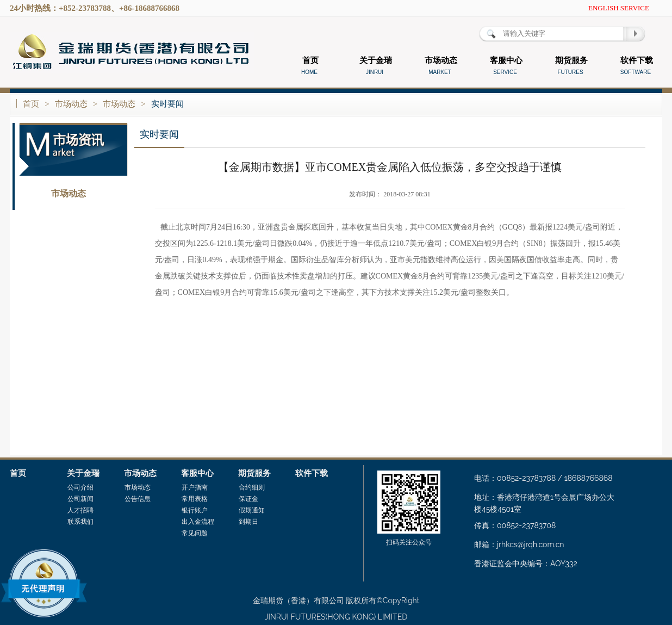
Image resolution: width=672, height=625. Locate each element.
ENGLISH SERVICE (619, 8)
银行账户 (195, 510)
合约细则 (252, 487)
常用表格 (195, 499)
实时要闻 (167, 104)
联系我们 (80, 522)
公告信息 (69, 216)
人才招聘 (80, 510)
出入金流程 (198, 522)
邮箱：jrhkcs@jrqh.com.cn (519, 544)
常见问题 (195, 533)
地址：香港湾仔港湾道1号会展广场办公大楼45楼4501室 (544, 503)
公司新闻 (80, 499)
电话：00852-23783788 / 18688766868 (543, 478)
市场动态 (71, 104)
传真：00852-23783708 (515, 525)
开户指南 (195, 487)
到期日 (248, 522)
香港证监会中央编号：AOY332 (526, 564)
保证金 (248, 499)
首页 (31, 104)
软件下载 (312, 473)
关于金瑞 (83, 473)
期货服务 (254, 473)
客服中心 (197, 473)
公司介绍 (80, 487)
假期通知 (252, 510)
